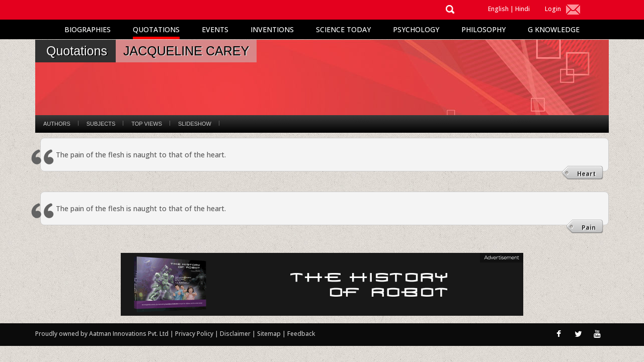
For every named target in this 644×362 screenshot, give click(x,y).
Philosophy (484, 29)
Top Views (147, 124)
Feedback (301, 334)
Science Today (343, 29)
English (498, 9)
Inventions (272, 29)
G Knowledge (554, 29)
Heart (586, 174)
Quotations (156, 29)
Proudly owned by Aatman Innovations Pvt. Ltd (102, 334)
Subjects (101, 124)
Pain (589, 228)
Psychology (416, 29)
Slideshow (195, 124)
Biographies (88, 29)
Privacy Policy (195, 334)
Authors (57, 124)
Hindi (522, 9)
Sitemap (270, 334)
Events (215, 29)
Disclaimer (235, 334)
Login (553, 9)
